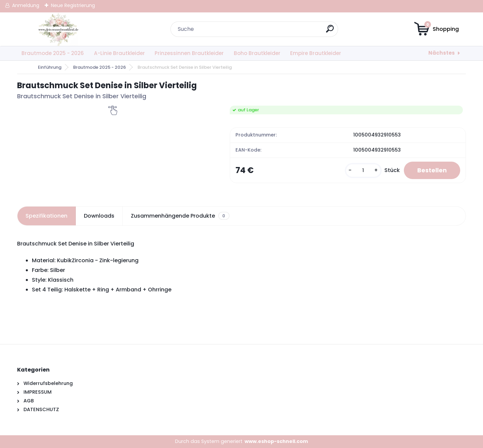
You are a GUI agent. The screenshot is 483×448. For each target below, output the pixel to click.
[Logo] (58, 29)
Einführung (50, 67)
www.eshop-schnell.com (276, 441)
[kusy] (363, 171)
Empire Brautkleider (316, 53)
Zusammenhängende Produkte (180, 216)
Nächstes (442, 53)
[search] (330, 31)
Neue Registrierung (73, 5)
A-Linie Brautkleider (119, 53)
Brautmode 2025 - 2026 (53, 53)
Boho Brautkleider (257, 53)
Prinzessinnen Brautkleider (189, 53)
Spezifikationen (46, 216)
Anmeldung (26, 5)
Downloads (99, 216)
